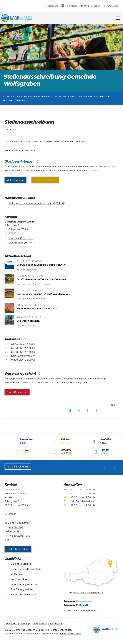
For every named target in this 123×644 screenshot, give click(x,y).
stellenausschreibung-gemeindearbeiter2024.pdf (37, 203)
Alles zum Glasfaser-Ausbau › (56, 98)
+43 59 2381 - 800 (19, 534)
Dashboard (50, 6)
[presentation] (20, 18)
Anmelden (111, 6)
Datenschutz (40, 622)
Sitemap (25, 622)
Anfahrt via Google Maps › (88, 591)
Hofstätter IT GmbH (70, 632)
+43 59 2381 (16, 242)
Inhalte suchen (90, 6)
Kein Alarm (69, 6)
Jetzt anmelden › (45, 180)
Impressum (56, 622)
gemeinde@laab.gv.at (21, 238)
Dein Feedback (18, 467)
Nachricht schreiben (18, 547)
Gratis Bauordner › (17, 392)
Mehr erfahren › (15, 180)
